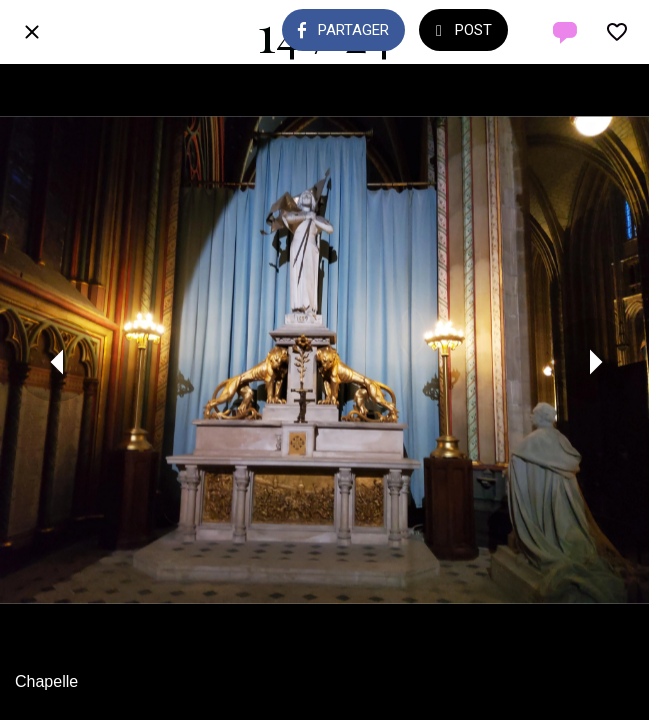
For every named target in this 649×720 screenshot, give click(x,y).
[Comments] (565, 32)
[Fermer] (32, 32)
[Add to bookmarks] (617, 32)
